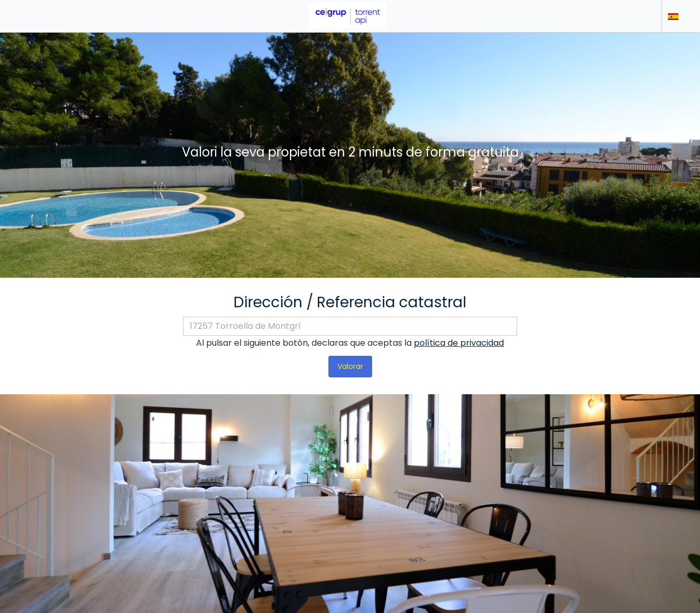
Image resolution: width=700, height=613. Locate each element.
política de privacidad (459, 343)
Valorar (350, 366)
